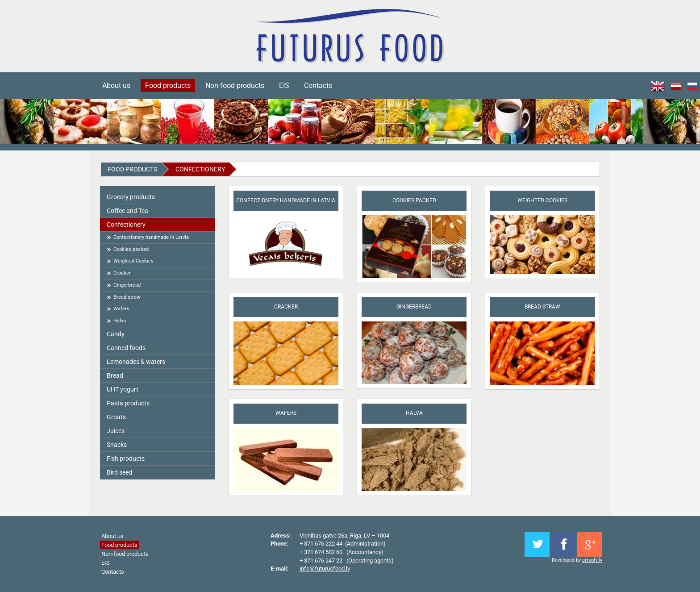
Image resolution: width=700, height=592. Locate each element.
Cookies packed (131, 249)
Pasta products (128, 403)
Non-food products (235, 85)
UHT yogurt (123, 389)
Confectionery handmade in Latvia (151, 237)
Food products (168, 85)
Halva (120, 321)
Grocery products (131, 197)
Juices (116, 431)
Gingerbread (127, 285)
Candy (116, 334)
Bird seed (119, 472)
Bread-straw (127, 297)
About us (116, 85)
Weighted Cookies (133, 261)
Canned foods (126, 348)
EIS (284, 85)
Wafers (121, 309)
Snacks (117, 445)
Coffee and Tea (127, 211)
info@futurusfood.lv (325, 569)
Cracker (122, 273)
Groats (116, 417)
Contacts (318, 85)
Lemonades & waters (136, 362)
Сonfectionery (200, 169)
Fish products (126, 459)
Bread (115, 375)
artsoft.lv (592, 560)
